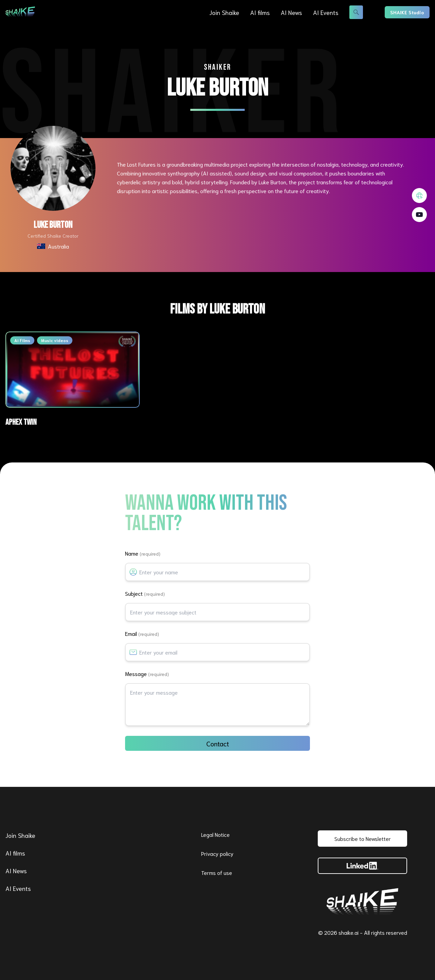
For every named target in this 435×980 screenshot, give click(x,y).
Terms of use (217, 872)
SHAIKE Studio (407, 12)
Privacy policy (217, 853)
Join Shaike (224, 12)
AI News (291, 12)
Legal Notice (215, 834)
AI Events (326, 12)
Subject (145, 593)
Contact (218, 743)
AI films (260, 12)
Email (142, 633)
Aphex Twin (21, 422)
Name (143, 553)
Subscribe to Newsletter (363, 838)
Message (147, 673)
